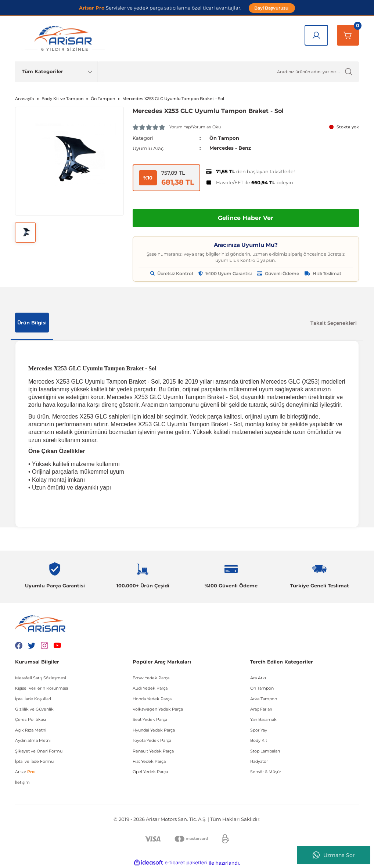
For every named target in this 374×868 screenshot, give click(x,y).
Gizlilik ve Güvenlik (34, 709)
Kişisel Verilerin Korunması (42, 688)
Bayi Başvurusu (272, 8)
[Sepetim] (348, 35)
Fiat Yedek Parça (149, 761)
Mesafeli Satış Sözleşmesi (41, 677)
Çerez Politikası (30, 719)
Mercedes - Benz (230, 148)
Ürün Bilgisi (32, 322)
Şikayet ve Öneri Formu (39, 751)
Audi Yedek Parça (150, 688)
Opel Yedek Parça (150, 772)
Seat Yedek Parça (150, 719)
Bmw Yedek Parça (151, 677)
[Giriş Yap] (316, 35)
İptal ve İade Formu (34, 761)
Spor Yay (259, 730)
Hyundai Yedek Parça (154, 730)
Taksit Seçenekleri (334, 323)
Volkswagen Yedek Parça (158, 709)
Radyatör (259, 761)
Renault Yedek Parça (153, 751)
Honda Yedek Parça (152, 698)
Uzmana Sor (334, 855)
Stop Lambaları (265, 751)
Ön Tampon (224, 138)
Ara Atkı (258, 677)
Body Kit (259, 740)
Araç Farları (261, 709)
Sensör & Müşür (266, 772)
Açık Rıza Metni (31, 730)
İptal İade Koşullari (33, 698)
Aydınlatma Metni (33, 740)
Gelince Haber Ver (246, 218)
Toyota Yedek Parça (152, 740)
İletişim (22, 782)
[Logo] (65, 39)
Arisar (25, 772)
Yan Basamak (263, 719)
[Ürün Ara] (228, 72)
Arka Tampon (264, 698)
